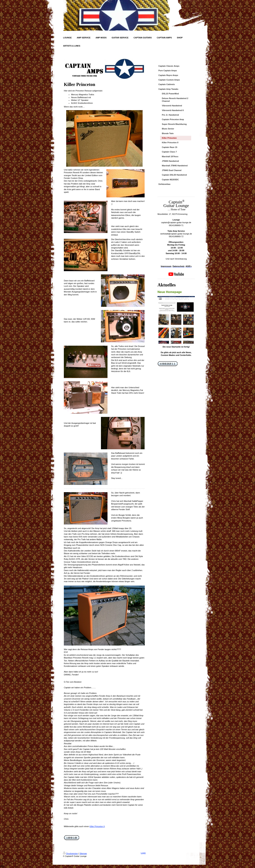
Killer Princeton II (97, 826)
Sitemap (83, 853)
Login (143, 853)
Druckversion (70, 853)
